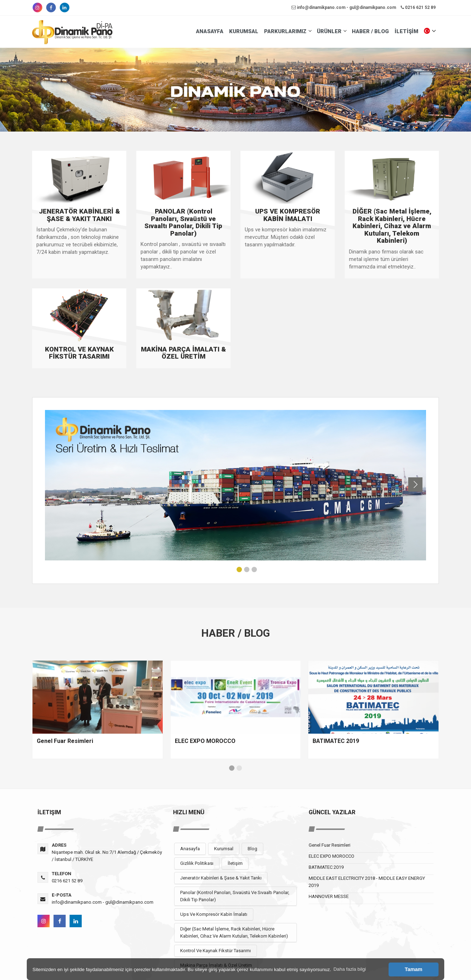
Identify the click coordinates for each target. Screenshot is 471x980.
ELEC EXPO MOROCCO (331, 856)
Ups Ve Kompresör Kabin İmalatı (214, 914)
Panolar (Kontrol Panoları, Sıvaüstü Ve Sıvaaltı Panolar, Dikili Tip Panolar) (235, 896)
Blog (252, 849)
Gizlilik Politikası (197, 863)
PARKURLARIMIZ (288, 31)
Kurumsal (224, 849)
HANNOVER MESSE (329, 896)
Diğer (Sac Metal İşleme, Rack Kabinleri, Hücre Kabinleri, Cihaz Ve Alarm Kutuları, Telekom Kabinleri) (234, 932)
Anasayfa (190, 849)
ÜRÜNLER (331, 31)
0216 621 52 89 (418, 7)
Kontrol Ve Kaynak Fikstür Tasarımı (216, 951)
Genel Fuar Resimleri (330, 845)
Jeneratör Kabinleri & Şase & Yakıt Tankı (221, 878)
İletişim (235, 863)
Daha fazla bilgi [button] (350, 969)
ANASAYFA (210, 31)
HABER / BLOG (370, 31)
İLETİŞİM (406, 31)
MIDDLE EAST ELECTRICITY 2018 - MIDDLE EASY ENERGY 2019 (367, 882)
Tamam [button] (413, 969)
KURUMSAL (244, 31)
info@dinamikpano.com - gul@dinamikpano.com (344, 7)
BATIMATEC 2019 (326, 867)
